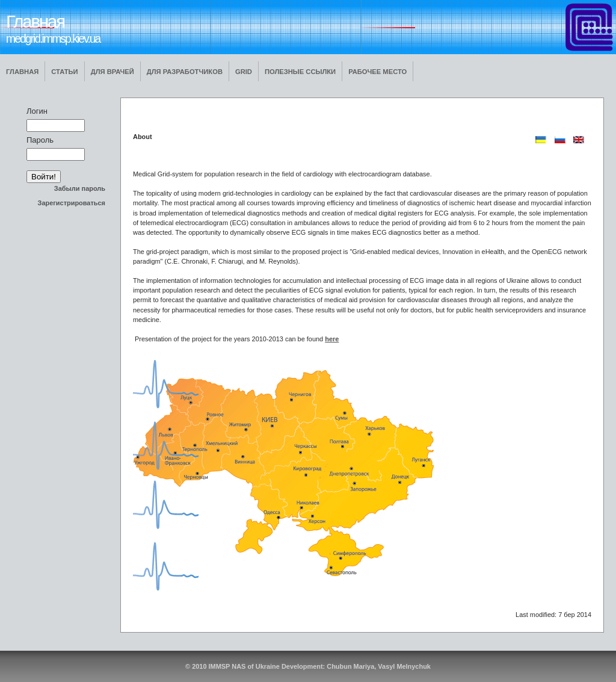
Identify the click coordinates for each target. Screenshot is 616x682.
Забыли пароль (80, 188)
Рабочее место (377, 72)
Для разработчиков (185, 72)
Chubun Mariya (350, 666)
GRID (244, 72)
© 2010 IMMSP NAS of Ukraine (233, 666)
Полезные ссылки (300, 72)
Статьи (64, 72)
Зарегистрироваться (72, 203)
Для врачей (112, 72)
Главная (22, 72)
